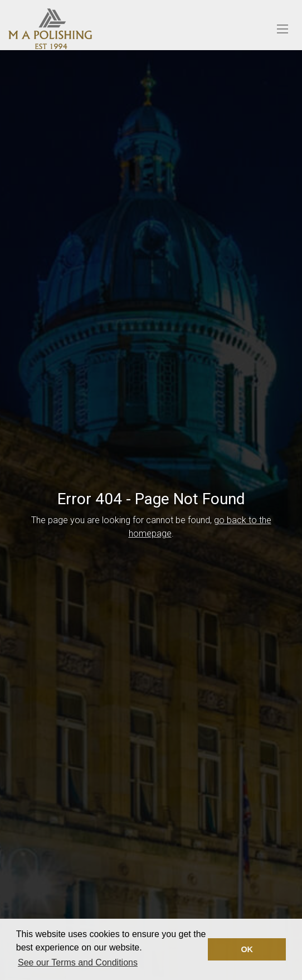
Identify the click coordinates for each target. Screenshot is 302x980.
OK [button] (247, 949)
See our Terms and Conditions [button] (78, 962)
